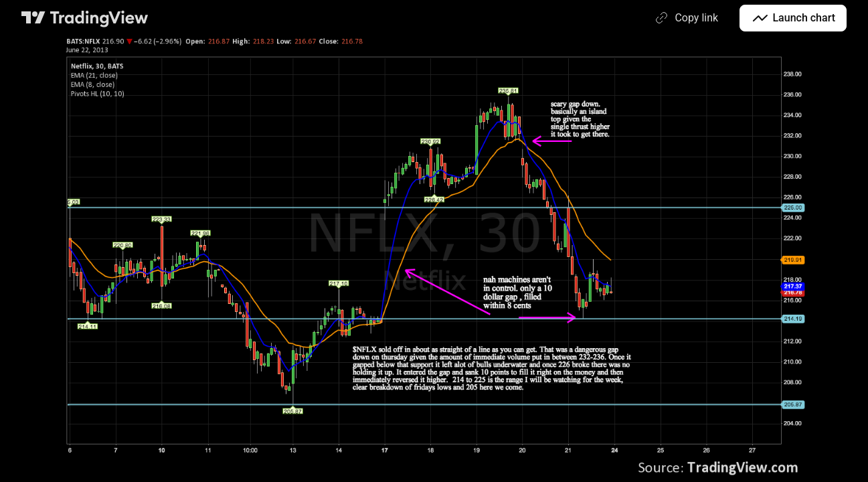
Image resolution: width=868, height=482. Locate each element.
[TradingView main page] (85, 18)
